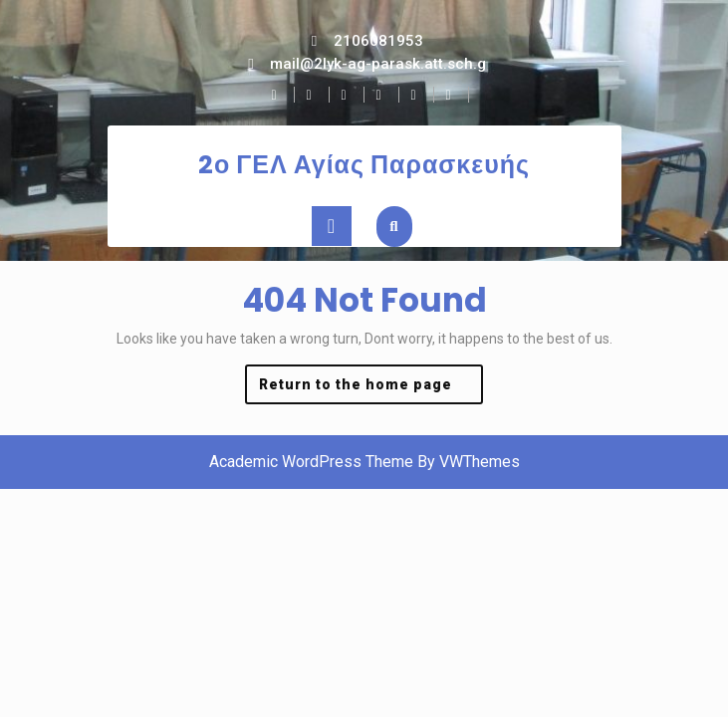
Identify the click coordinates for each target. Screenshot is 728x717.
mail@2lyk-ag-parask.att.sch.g (378, 64)
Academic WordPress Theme (311, 462)
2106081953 (378, 41)
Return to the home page (371, 389)
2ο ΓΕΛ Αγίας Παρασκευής (364, 165)
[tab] (332, 226)
